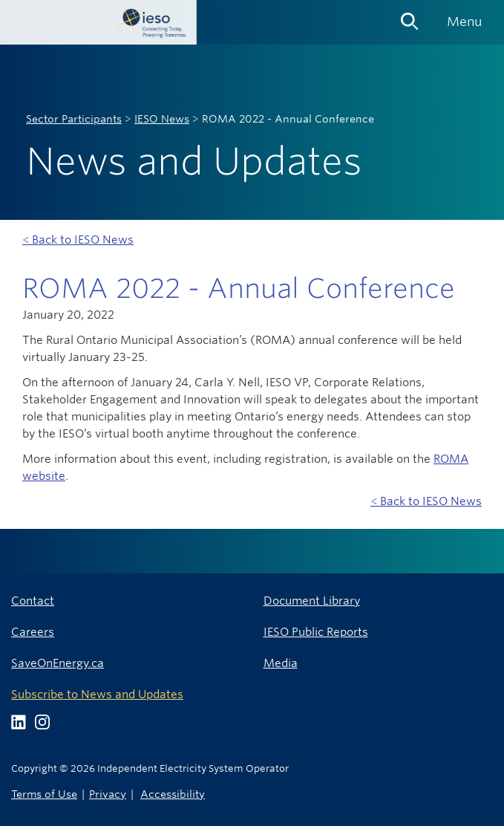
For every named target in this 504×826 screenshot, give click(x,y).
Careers (33, 632)
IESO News (162, 119)
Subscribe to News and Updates (97, 694)
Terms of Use (44, 794)
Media (281, 663)
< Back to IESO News (78, 240)
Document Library (312, 601)
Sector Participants (74, 119)
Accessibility (173, 794)
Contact (33, 601)
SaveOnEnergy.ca (58, 663)
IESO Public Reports (316, 632)
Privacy (108, 794)
